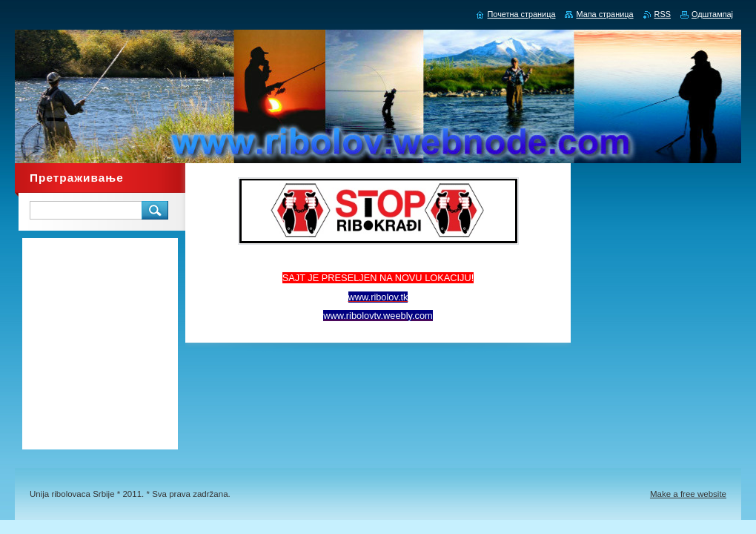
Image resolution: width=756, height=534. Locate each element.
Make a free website (688, 494)
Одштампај (712, 14)
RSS (663, 14)
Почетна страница (522, 14)
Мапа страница (604, 14)
